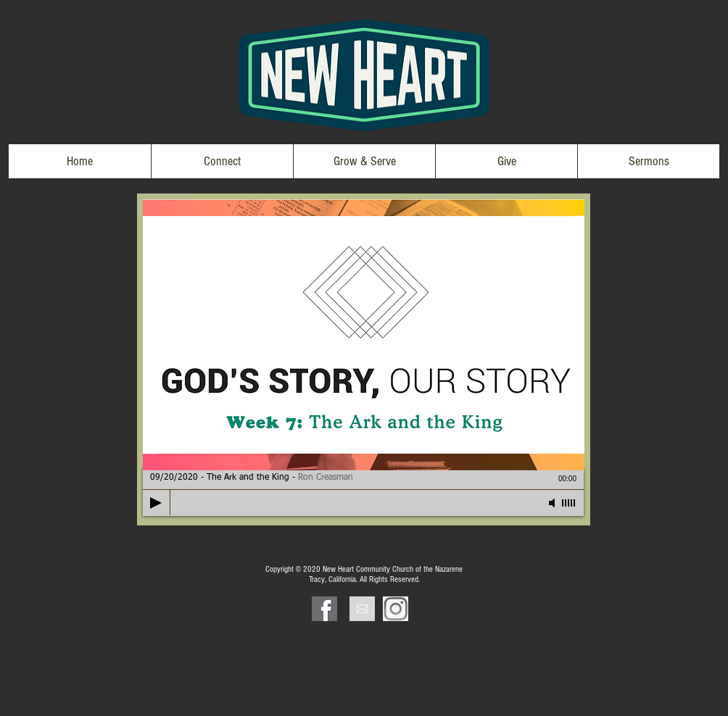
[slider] (569, 503)
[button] (222, 161)
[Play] (156, 503)
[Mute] (553, 503)
